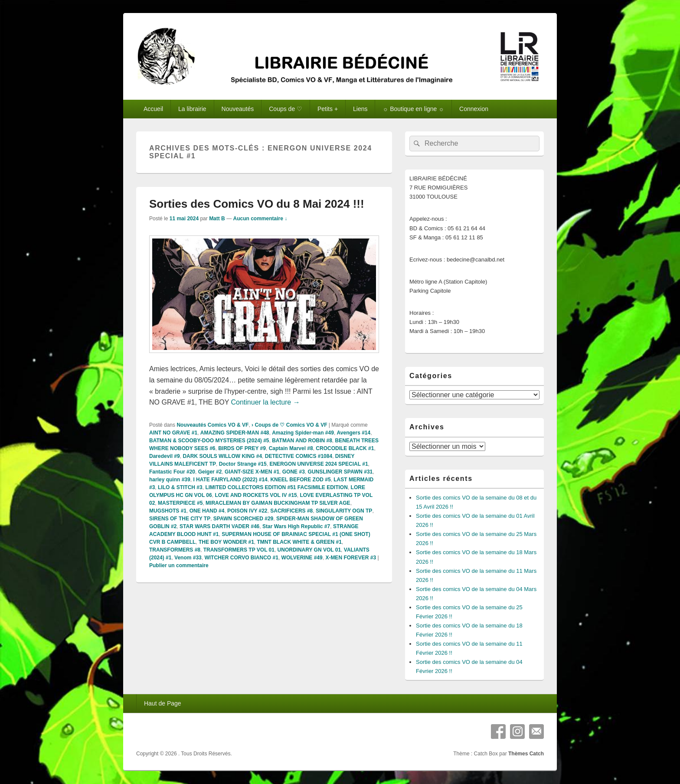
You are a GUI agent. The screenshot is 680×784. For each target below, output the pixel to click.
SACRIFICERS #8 (291, 511)
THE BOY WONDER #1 (226, 542)
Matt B (217, 219)
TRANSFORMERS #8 (175, 550)
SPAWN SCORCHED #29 (243, 519)
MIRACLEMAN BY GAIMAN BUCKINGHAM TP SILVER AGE (278, 503)
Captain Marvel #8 (291, 448)
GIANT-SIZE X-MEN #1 (252, 472)
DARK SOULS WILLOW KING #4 (222, 456)
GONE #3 (294, 472)
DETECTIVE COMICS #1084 (299, 456)
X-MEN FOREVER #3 (351, 558)
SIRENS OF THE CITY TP (180, 519)
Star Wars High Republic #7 (296, 526)
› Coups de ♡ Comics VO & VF (289, 425)
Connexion (474, 109)
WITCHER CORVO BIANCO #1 (241, 558)
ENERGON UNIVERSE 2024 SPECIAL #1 (319, 464)
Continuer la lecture (266, 402)
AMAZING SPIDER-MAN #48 (235, 433)
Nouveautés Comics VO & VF (212, 425)
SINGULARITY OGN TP (344, 511)
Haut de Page (163, 703)
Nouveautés (238, 109)
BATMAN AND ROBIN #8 (302, 441)
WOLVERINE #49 (302, 558)
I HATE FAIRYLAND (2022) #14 (230, 480)
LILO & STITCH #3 (180, 487)
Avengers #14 (354, 433)
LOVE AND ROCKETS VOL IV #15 (256, 495)
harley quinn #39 (170, 480)
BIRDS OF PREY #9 (242, 448)
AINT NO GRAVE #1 (173, 433)
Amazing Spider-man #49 (303, 433)
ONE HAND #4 (207, 511)
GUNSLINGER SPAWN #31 (340, 472)
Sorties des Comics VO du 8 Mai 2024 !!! (257, 204)
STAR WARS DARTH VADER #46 (219, 526)
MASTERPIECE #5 (180, 503)
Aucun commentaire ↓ (260, 219)
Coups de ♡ (286, 109)
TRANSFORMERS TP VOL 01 (239, 550)
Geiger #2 (210, 472)
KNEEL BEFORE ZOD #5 (300, 480)
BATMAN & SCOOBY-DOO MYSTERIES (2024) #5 (209, 441)
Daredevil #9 (165, 456)
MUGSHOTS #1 (168, 511)
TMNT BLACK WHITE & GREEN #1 (299, 542)
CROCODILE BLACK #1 (345, 448)
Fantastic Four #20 (172, 472)
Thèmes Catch (526, 754)
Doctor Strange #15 (243, 464)
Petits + (328, 109)
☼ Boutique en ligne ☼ (413, 109)
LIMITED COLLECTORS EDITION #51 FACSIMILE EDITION (276, 487)
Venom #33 (188, 558)
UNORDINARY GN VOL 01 (309, 550)
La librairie (192, 109)
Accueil (153, 109)
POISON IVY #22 (247, 511)
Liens (360, 109)
